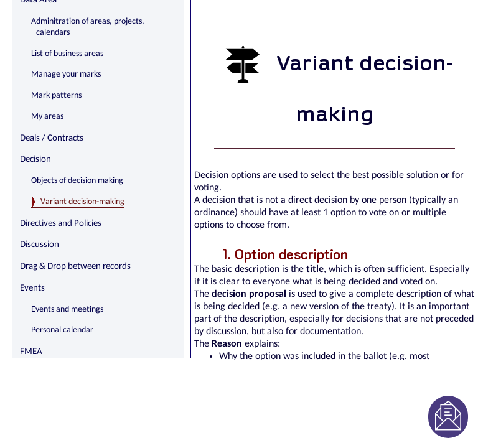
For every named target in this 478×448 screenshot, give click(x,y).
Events (32, 288)
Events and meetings (67, 310)
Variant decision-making (82, 202)
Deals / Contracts (52, 138)
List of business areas (67, 54)
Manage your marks (66, 74)
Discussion (40, 245)
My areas (47, 117)
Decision (35, 160)
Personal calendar (62, 330)
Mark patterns (56, 96)
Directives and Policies (61, 224)
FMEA (31, 352)
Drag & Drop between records (75, 267)
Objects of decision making (77, 181)
